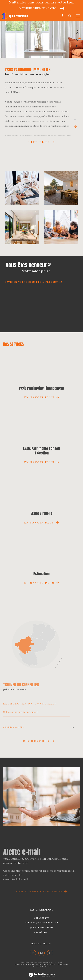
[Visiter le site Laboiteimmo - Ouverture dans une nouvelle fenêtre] (42, 973)
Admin (53, 964)
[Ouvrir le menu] (78, 16)
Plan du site (30, 964)
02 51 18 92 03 (41, 918)
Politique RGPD (38, 967)
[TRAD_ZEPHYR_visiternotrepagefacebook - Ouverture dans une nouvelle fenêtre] (33, 953)
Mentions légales (42, 964)
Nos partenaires (63, 964)
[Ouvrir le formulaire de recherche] (70, 16)
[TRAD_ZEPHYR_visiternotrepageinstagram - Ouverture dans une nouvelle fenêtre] (42, 953)
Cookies (48, 967)
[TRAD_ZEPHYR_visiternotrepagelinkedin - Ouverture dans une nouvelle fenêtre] (50, 953)
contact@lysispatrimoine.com (42, 923)
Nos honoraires (19, 964)
